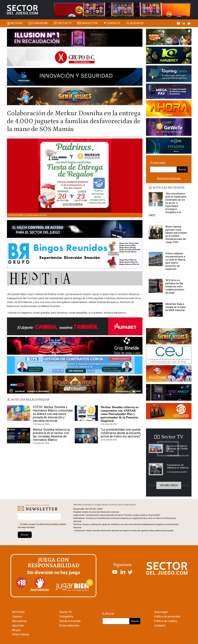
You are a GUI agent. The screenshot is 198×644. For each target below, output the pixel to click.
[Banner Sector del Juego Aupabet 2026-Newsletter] (75, 327)
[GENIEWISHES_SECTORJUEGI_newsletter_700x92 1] (75, 97)
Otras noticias (15, 215)
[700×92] (75, 385)
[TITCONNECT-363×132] (169, 393)
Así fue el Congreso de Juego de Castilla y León (177, 449)
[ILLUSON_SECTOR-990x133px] (75, 38)
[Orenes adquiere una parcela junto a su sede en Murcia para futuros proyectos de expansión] (156, 260)
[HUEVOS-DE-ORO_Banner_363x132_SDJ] (169, 37)
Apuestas (18, 625)
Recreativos (20, 621)
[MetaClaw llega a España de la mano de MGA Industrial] (156, 310)
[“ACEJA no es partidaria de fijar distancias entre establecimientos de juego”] (156, 287)
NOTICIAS (18, 612)
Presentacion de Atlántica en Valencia (178, 466)
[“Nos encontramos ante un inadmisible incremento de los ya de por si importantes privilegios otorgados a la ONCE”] (156, 200)
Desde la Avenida (70, 621)
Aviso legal (161, 612)
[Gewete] (169, 128)
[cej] (169, 355)
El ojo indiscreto (69, 625)
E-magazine (40, 23)
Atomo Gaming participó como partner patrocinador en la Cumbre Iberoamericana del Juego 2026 (176, 234)
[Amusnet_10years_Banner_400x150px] (169, 56)
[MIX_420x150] (169, 412)
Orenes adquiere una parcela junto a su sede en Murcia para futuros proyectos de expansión (175, 261)
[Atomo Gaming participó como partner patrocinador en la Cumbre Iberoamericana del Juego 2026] (156, 233)
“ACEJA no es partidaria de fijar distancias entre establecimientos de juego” (175, 286)
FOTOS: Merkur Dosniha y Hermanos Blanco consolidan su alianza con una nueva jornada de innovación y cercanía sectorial (53, 414)
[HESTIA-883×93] (75, 279)
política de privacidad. (165, 531)
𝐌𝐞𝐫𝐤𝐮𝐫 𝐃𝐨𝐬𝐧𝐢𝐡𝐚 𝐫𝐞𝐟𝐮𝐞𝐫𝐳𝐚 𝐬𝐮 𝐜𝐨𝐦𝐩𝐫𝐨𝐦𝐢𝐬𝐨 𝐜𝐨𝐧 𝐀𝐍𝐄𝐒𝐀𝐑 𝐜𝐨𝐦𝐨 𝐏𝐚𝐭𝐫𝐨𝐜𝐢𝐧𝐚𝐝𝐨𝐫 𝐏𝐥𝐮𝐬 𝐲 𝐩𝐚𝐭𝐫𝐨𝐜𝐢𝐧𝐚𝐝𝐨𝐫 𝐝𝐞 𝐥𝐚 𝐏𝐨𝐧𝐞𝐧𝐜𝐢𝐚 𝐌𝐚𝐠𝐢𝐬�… (119, 414)
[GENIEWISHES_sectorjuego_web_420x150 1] (169, 337)
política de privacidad (48, 524)
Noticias (17, 23)
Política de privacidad (167, 616)
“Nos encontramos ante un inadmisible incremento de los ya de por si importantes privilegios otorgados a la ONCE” (167, 204)
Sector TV (66, 612)
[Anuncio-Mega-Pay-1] (169, 92)
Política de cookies (166, 621)
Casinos (17, 616)
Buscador (137, 23)
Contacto (114, 23)
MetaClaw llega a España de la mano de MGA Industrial (175, 307)
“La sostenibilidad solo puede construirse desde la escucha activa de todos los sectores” (121, 433)
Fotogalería (66, 616)
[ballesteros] (169, 374)
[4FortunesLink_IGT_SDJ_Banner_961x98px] (123, 9)
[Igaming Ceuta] (169, 74)
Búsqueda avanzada (169, 178)
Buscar (182, 169)
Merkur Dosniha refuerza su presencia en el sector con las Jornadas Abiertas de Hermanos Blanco (52, 435)
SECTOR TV (65, 23)
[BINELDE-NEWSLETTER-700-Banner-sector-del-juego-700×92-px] (75, 346)
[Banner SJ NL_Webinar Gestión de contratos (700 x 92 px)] (75, 366)
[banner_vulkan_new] (75, 230)
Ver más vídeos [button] (169, 485)
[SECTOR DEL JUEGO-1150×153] (75, 58)
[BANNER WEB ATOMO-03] (169, 146)
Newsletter (90, 23)
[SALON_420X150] (169, 109)
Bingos (16, 630)
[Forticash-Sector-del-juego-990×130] (75, 77)
